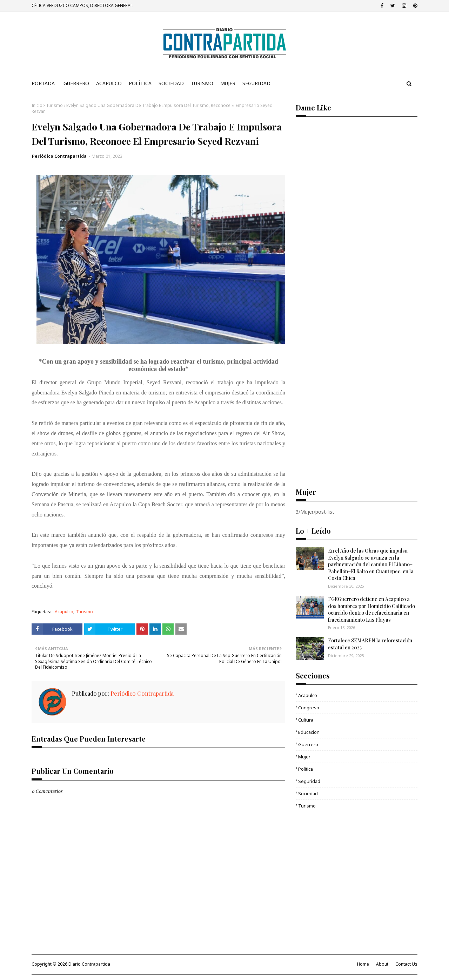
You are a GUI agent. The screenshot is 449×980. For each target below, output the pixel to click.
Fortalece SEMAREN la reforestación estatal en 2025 (370, 644)
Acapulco (64, 612)
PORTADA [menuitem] (43, 83)
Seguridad (309, 781)
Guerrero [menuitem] (76, 83)
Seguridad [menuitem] (256, 83)
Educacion (309, 732)
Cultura (306, 720)
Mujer (304, 757)
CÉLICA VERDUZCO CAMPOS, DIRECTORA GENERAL (82, 5)
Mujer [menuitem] (228, 83)
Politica (306, 769)
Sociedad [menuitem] (171, 83)
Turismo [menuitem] (202, 83)
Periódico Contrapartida (59, 156)
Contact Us (406, 964)
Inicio (37, 105)
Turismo (54, 105)
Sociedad (308, 793)
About (382, 964)
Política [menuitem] (140, 83)
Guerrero (308, 744)
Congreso (309, 708)
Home (363, 964)
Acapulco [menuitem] (109, 83)
